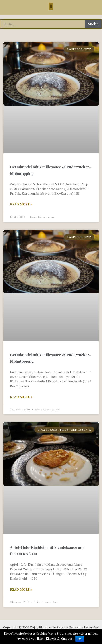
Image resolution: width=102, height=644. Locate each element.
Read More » (21, 204)
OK (80, 639)
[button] (51, 6)
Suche (93, 24)
